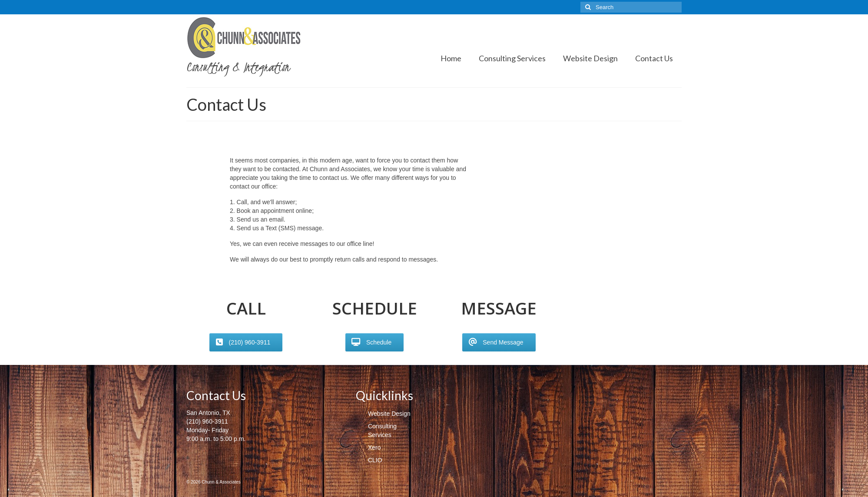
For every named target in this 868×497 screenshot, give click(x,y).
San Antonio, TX (208, 413)
